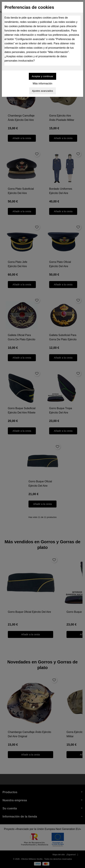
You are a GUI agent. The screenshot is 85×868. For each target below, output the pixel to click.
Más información (42, 84)
